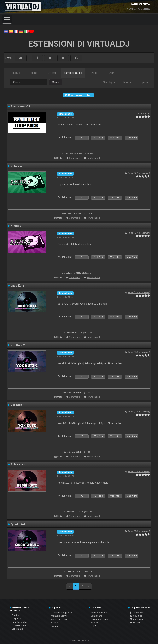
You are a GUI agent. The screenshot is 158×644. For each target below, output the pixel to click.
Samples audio (73, 73)
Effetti (52, 73)
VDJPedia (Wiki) (59, 619)
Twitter (135, 623)
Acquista (16, 619)
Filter (127, 82)
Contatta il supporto (61, 613)
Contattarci (96, 616)
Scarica (15, 615)
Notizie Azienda (99, 613)
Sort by (109, 82)
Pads (94, 73)
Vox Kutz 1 (18, 405)
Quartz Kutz (19, 524)
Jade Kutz (17, 286)
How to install (93, 158)
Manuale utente (59, 616)
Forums (55, 626)
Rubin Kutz (18, 465)
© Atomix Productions (79, 641)
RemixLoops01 (20, 107)
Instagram (137, 619)
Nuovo (16, 73)
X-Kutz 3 (16, 226)
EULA (93, 626)
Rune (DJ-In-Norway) (139, 173)
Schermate (17, 629)
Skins (34, 73)
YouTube (136, 616)
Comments (75, 158)
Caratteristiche (19, 622)
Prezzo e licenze (20, 625)
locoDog (146, 113)
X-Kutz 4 (16, 166)
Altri (112, 73)
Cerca (56, 82)
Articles (55, 623)
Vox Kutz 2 (18, 345)
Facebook (136, 613)
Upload (145, 82)
